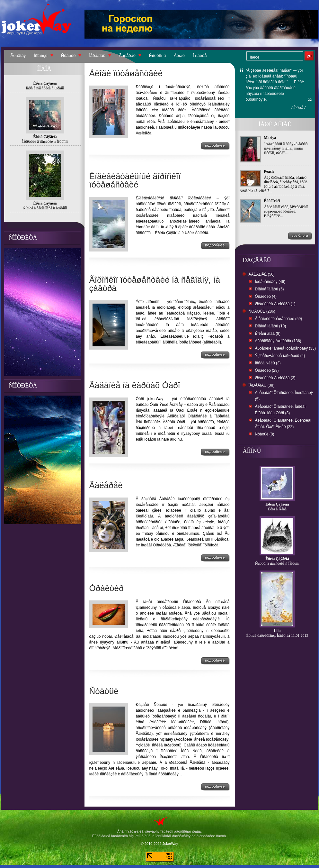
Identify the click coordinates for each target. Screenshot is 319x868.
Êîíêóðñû (157, 55)
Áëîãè (179, 55)
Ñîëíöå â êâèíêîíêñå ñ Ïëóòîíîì (45, 208)
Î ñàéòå (200, 55)
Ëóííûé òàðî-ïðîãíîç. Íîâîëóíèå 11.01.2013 (277, 635)
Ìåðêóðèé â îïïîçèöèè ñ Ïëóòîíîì (45, 142)
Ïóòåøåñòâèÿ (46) (270, 282)
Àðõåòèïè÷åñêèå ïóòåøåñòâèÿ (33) (285, 348)
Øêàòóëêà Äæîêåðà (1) (275, 304)
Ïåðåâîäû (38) (262, 385)
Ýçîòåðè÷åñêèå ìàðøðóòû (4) (280, 356)
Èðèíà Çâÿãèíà (277, 504)
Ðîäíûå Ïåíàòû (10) (271, 326)
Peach (269, 171)
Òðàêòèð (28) (267, 370)
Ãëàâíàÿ (18, 55)
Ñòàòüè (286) (262, 311)
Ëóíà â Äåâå (277, 509)
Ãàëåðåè (127, 55)
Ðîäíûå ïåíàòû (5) (270, 289)
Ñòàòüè (68, 55)
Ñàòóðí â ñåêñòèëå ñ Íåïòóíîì (277, 563)
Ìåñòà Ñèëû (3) (268, 363)
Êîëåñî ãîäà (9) (268, 333)
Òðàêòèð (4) (266, 297)
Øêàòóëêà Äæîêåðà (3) (275, 378)
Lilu (277, 631)
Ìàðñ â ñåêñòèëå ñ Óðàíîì (45, 88)
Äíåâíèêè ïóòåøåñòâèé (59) (279, 319)
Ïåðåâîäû (97, 55)
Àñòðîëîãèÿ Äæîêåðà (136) (278, 341)
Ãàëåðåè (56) (262, 274)
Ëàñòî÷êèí (272, 201)
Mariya (270, 138)
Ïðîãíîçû (41, 55)
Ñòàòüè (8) (265, 434)
